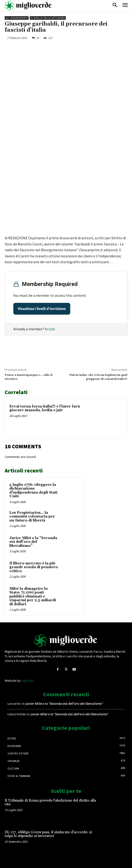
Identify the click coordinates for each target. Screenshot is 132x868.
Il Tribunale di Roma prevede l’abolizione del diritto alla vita (50, 803)
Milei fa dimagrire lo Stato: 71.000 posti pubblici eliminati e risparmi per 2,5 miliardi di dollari (33, 596)
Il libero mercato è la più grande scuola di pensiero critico (34, 567)
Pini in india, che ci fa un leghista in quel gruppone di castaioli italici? (98, 377)
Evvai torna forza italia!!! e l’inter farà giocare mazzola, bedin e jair (45, 408)
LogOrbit (27, 681)
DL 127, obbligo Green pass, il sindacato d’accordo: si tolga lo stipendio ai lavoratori (48, 834)
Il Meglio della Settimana (48, 18)
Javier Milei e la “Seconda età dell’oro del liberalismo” (33, 542)
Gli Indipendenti (17, 18)
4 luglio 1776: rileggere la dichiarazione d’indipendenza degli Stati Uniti (33, 491)
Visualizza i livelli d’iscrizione (42, 309)
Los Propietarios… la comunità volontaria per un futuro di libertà (32, 517)
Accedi (50, 329)
